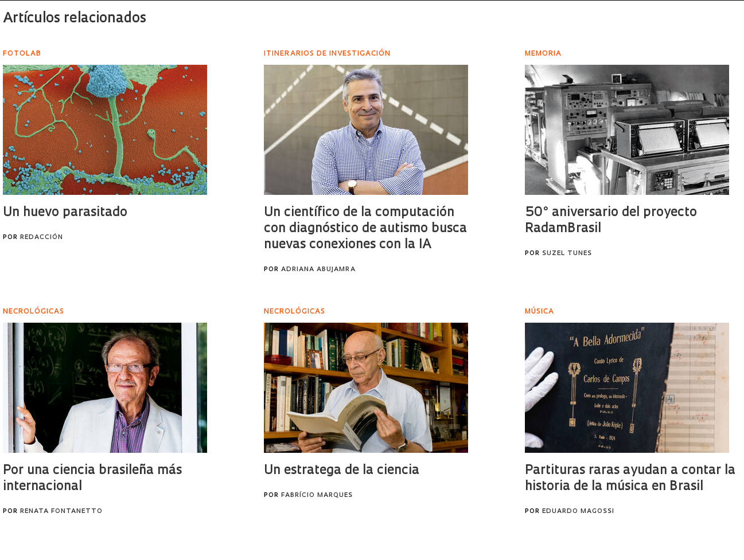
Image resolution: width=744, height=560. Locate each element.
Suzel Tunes (567, 254)
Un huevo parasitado (65, 213)
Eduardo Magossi (578, 512)
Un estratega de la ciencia (342, 471)
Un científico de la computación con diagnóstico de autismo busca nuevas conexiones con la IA (365, 229)
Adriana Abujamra (318, 270)
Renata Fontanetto (61, 512)
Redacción (42, 238)
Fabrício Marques (317, 496)
